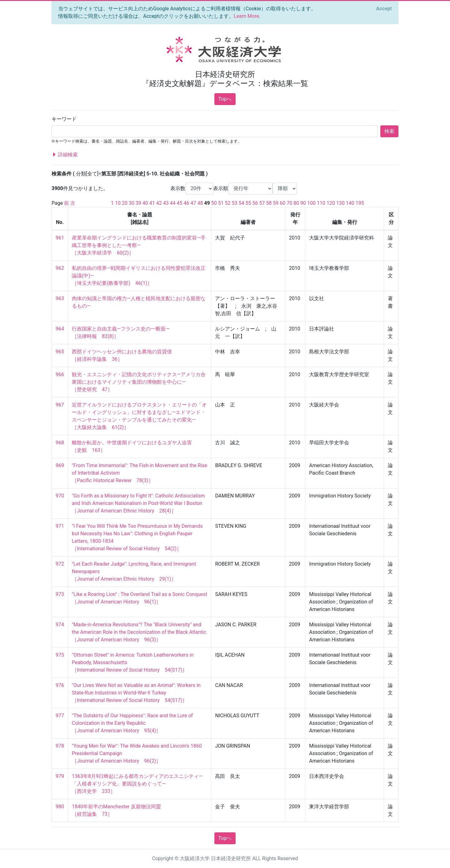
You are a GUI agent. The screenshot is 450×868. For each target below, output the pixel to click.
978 (60, 746)
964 (60, 329)
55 (248, 203)
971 (60, 526)
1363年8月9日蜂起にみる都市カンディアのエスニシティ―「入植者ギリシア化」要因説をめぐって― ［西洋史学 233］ (137, 784)
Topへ (225, 99)
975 (60, 655)
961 (60, 238)
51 (221, 203)
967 (60, 405)
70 (289, 203)
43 (166, 203)
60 (282, 203)
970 (60, 496)
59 (276, 203)
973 (60, 594)
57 (262, 203)
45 (180, 203)
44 (173, 203)
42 (159, 203)
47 (193, 203)
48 (200, 203)
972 (60, 564)
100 (311, 203)
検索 (389, 131)
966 (60, 374)
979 (60, 776)
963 (60, 298)
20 (125, 203)
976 (60, 685)
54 (242, 203)
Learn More (246, 16)
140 (350, 203)
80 (296, 203)
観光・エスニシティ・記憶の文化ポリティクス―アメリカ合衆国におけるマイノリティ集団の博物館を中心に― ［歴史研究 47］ (139, 382)
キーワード (64, 119)
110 (321, 203)
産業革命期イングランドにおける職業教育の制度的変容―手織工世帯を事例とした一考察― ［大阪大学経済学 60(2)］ (139, 245)
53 (235, 203)
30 (132, 203)
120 (331, 203)
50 (214, 203)
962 (60, 268)
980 (60, 807)
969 (60, 465)
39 (138, 203)
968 (60, 443)
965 (60, 352)
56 (255, 203)
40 (145, 203)
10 (118, 203)
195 (360, 203)
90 (303, 203)
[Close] (384, 9)
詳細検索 (65, 155)
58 (269, 203)
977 (60, 716)
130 (340, 203)
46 (187, 203)
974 (60, 625)
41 (152, 203)
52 (228, 203)
